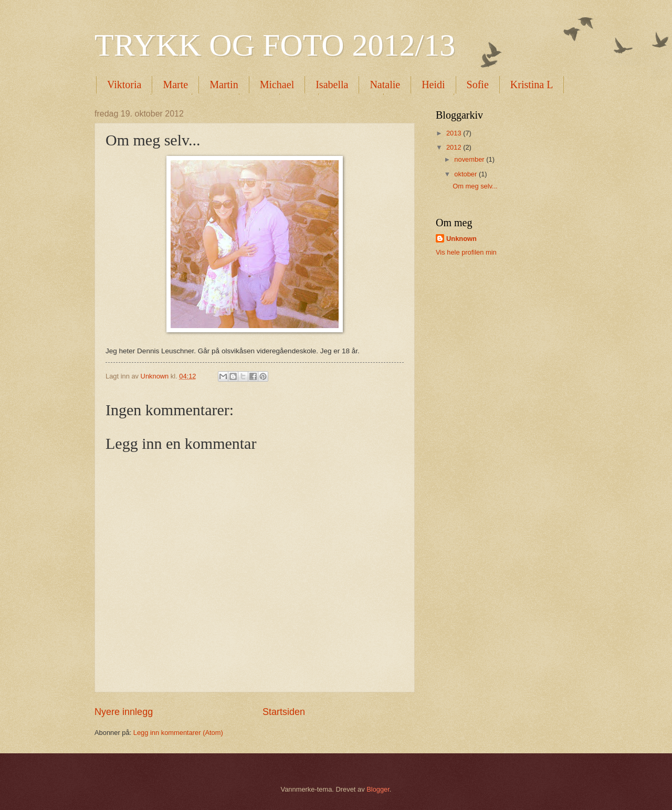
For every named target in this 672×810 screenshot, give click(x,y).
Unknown (461, 239)
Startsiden (284, 712)
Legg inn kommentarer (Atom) (178, 733)
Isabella (332, 85)
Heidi (433, 85)
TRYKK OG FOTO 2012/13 (275, 45)
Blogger (378, 789)
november (470, 159)
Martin (224, 85)
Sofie (478, 85)
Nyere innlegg (124, 712)
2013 (455, 133)
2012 (455, 147)
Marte (175, 85)
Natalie (385, 85)
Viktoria (124, 85)
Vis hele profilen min (466, 252)
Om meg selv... (475, 186)
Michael (277, 85)
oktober (466, 174)
